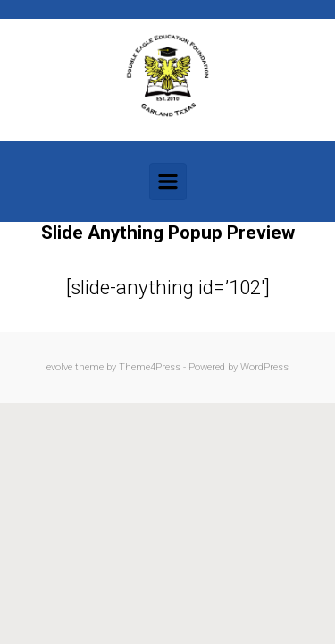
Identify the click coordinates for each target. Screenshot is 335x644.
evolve (59, 367)
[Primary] (168, 182)
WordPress (264, 367)
